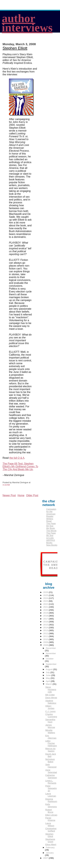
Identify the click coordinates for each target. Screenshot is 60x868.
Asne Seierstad (51, 771)
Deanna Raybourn (51, 800)
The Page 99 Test (51, 534)
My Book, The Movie (51, 529)
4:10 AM (6, 485)
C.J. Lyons (50, 711)
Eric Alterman (51, 737)
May (48, 678)
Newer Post (9, 495)
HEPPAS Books (51, 541)
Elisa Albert (51, 844)
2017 (46, 619)
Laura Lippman (51, 795)
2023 (46, 601)
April (48, 681)
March (49, 684)
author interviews (27, 23)
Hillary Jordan (50, 707)
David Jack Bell (51, 755)
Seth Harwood (51, 766)
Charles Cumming (51, 715)
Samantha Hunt (50, 721)
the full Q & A (17, 458)
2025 (46, 595)
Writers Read (50, 520)
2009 (46, 642)
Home (21, 495)
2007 (46, 858)
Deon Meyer (51, 698)
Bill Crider (50, 695)
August (49, 669)
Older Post (32, 495)
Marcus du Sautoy (50, 750)
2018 (46, 616)
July (48, 672)
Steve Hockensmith (51, 689)
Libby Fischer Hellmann (51, 743)
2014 (46, 628)
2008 (46, 645)
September (51, 664)
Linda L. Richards (51, 782)
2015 (46, 625)
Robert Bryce (49, 811)
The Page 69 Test (51, 525)
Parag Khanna (50, 819)
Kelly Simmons (51, 805)
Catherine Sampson (51, 776)
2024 (46, 598)
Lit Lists (50, 538)
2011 (46, 636)
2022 (46, 604)
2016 (46, 622)
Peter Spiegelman (51, 788)
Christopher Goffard (51, 830)
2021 (46, 607)
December (51, 648)
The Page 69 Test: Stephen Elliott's (20, 466)
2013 (46, 630)
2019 (46, 613)
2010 (46, 639)
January (50, 853)
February (50, 847)
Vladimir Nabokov (51, 702)
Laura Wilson (50, 824)
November (51, 653)
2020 (46, 610)
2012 (46, 633)
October (50, 659)
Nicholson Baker (50, 760)
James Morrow (50, 726)
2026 (46, 592)
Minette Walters (50, 731)
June (49, 675)
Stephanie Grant (50, 840)
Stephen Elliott (15, 48)
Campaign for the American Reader (51, 513)
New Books (52, 545)
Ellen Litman (51, 815)
